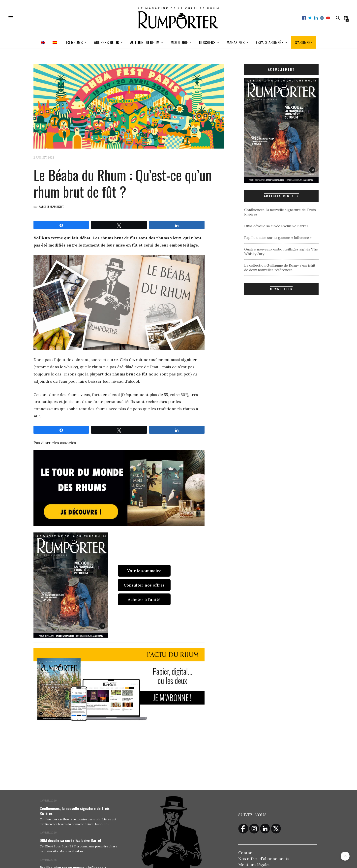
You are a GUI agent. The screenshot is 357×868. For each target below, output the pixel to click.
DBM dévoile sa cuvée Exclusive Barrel (276, 226)
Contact (246, 852)
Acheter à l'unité (144, 599)
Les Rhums (74, 42)
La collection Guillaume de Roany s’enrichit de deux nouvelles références (280, 268)
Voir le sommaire (144, 571)
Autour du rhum (145, 42)
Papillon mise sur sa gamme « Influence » (278, 238)
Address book (106, 42)
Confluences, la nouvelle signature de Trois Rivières (75, 811)
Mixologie (179, 42)
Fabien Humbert (51, 207)
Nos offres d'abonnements (264, 858)
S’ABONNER (304, 42)
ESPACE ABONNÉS (270, 42)
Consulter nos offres (144, 585)
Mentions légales (254, 864)
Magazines (236, 42)
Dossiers (207, 42)
